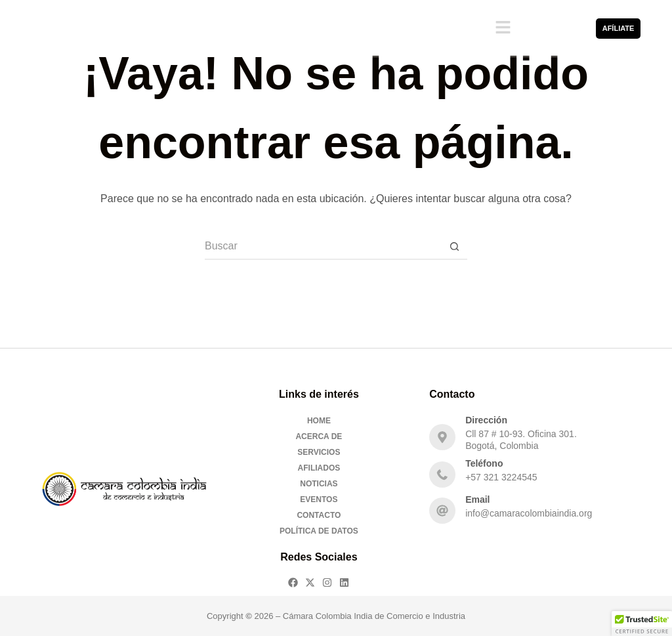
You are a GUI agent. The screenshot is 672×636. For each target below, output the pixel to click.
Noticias (319, 484)
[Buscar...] (323, 247)
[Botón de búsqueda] (454, 247)
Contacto (319, 515)
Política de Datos (319, 531)
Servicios (319, 452)
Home (319, 421)
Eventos (319, 499)
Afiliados (319, 468)
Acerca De (319, 436)
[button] (503, 28)
